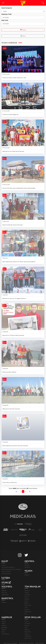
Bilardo (27, 603)
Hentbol (4, 621)
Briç (26, 614)
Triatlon (27, 593)
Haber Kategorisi (7, 8)
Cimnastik (27, 595)
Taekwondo (28, 612)
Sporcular (27, 567)
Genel (3, 632)
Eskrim (27, 597)
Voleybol (4, 625)
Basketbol (4, 627)
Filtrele (23, 30)
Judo (26, 607)
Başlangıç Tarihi (6, 14)
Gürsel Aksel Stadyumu (8, 567)
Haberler (27, 565)
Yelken (4, 48)
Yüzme (26, 601)
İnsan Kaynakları (6, 574)
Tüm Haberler (5, 634)
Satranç (27, 609)
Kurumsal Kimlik (6, 571)
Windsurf (27, 590)
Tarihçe (4, 565)
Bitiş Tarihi (5, 20)
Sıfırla (23, 36)
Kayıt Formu (28, 638)
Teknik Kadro (5, 595)
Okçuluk (27, 599)
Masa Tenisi (28, 605)
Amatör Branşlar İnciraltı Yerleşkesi (11, 569)
